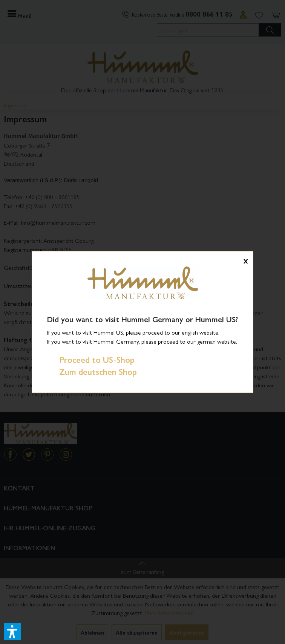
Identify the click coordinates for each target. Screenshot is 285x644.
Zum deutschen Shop (92, 371)
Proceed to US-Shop (91, 359)
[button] (12, 632)
